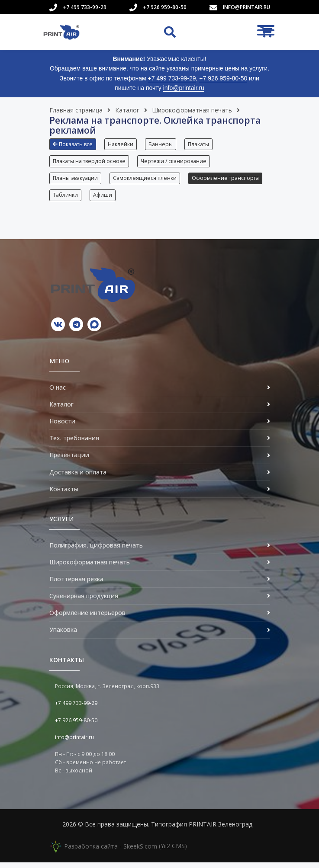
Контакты (64, 494)
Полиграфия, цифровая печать (96, 550)
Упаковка (63, 635)
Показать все (73, 144)
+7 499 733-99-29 (85, 7)
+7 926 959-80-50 (165, 7)
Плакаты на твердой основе (89, 162)
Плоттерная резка (76, 584)
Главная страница (76, 110)
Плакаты (201, 144)
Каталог (127, 110)
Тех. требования (74, 444)
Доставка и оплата (78, 477)
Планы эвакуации (75, 181)
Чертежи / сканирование (174, 162)
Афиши (187, 199)
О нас (58, 392)
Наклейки (121, 144)
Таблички (148, 199)
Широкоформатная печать (192, 110)
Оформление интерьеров (87, 618)
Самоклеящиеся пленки (146, 181)
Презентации (69, 460)
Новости (62, 426)
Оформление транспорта (86, 199)
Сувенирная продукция (84, 601)
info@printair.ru (246, 7)
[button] (75, 147)
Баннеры (162, 144)
